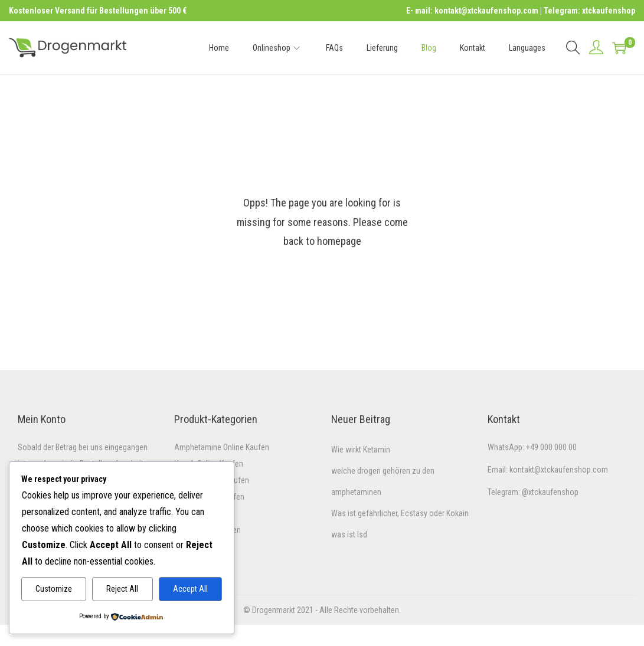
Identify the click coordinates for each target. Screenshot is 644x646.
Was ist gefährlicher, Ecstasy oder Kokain (400, 513)
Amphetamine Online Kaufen (222, 447)
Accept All (190, 589)
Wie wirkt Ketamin (361, 450)
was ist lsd (349, 534)
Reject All (122, 589)
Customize (54, 589)
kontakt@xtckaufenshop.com (559, 470)
